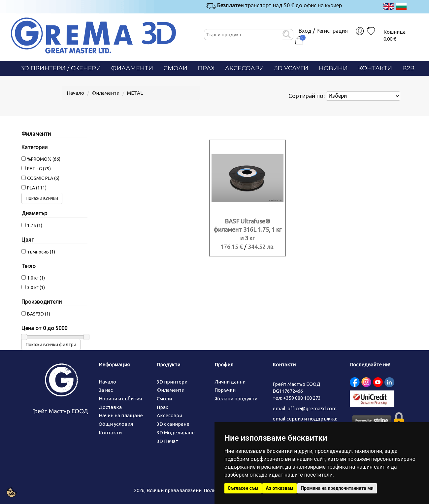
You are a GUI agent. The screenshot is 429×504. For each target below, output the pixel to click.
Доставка (110, 407)
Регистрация (332, 31)
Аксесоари (245, 68)
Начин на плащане (121, 415)
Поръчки (225, 390)
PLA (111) (37, 188)
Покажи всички (42, 198)
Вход (305, 31)
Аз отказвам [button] (280, 488)
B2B (408, 68)
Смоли (175, 68)
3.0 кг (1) (36, 287)
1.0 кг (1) (36, 278)
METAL (135, 93)
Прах (206, 68)
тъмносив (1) (41, 252)
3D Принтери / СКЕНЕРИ (61, 68)
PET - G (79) (39, 169)
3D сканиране (173, 424)
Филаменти (132, 68)
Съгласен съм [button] (243, 488)
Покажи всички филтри (51, 345)
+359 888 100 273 (302, 398)
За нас (106, 390)
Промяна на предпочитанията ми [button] (337, 488)
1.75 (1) (35, 225)
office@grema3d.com (312, 408)
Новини (333, 68)
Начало (75, 93)
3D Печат (167, 441)
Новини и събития (120, 399)
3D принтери (172, 382)
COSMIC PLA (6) (43, 178)
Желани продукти (236, 399)
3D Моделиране (176, 433)
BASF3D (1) (39, 314)
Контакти (375, 68)
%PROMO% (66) (44, 159)
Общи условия (116, 424)
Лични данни (230, 382)
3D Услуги (291, 68)
